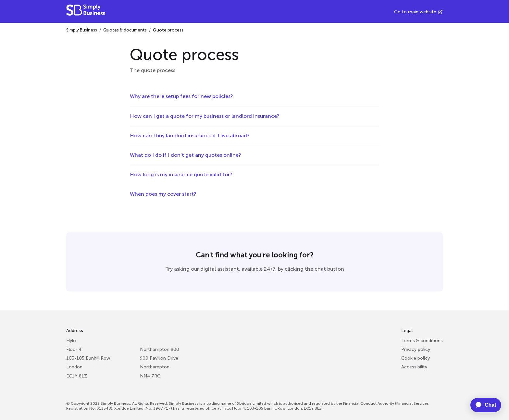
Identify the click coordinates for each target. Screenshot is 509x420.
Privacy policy (416, 349)
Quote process (168, 30)
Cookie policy (416, 358)
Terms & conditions (422, 341)
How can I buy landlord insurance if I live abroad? (190, 136)
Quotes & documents (125, 30)
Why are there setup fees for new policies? (181, 96)
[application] (482, 405)
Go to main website (415, 12)
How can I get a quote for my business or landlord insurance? (205, 116)
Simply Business (82, 30)
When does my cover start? (163, 194)
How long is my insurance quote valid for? (181, 174)
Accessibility (414, 367)
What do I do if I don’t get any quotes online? (186, 155)
